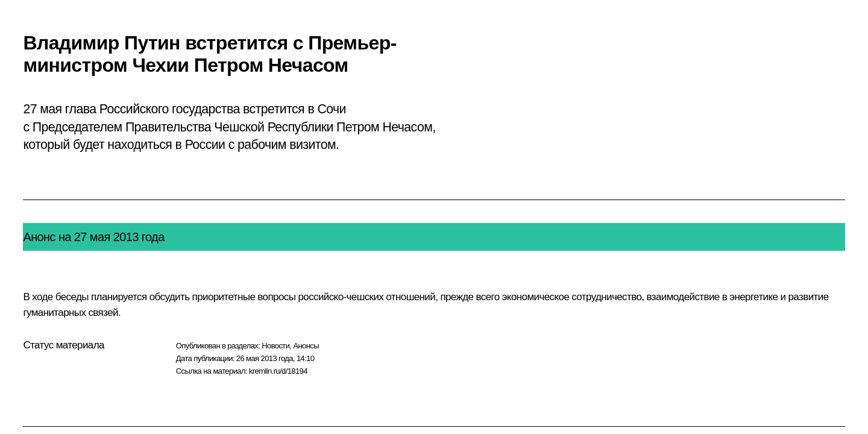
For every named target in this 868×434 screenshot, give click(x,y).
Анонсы (306, 346)
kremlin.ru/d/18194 (278, 371)
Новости (275, 346)
